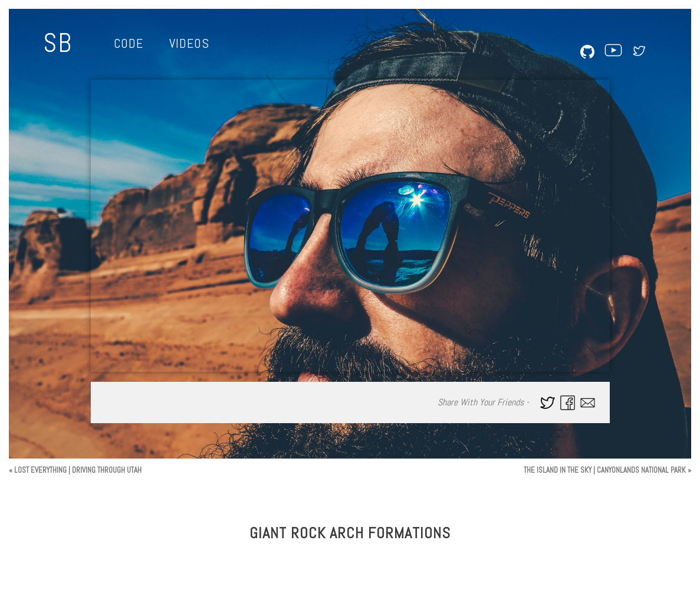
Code (129, 43)
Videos (189, 43)
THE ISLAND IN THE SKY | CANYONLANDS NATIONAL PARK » (607, 470)
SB (58, 43)
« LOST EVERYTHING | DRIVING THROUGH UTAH (75, 470)
